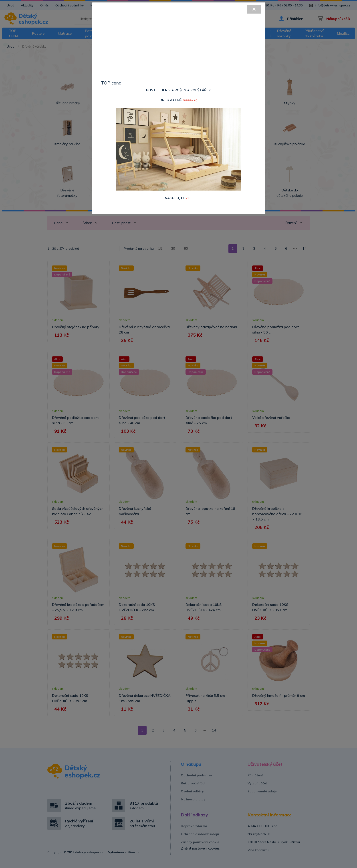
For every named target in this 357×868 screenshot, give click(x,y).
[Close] (254, 9)
